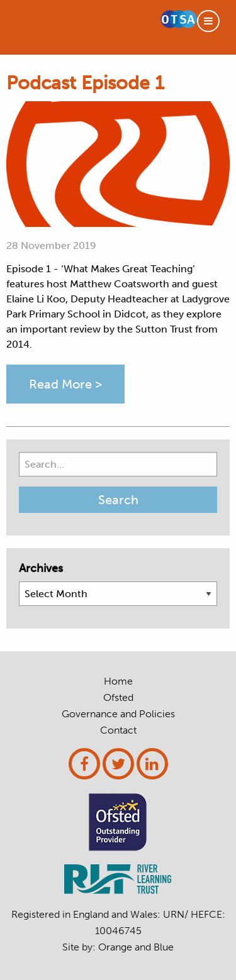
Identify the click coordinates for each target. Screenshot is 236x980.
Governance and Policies (118, 714)
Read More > (65, 384)
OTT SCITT (72, 27)
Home (118, 681)
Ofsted (118, 698)
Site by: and (118, 947)
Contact (118, 730)
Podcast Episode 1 (85, 83)
